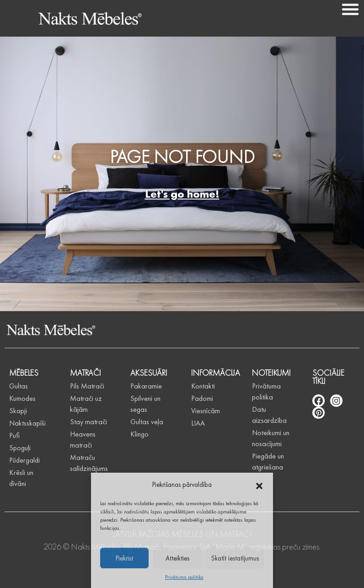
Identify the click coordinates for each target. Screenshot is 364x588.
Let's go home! (182, 194)
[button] (259, 485)
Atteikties (177, 558)
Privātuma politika (184, 577)
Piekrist (124, 558)
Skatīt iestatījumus (235, 558)
